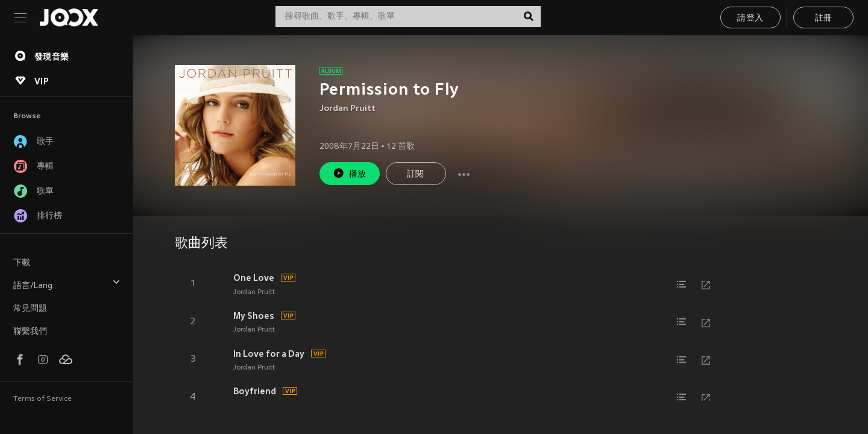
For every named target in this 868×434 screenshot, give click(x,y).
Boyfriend (255, 391)
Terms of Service (42, 399)
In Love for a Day (269, 354)
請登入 (750, 18)
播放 (350, 173)
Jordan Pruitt (348, 109)
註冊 (824, 18)
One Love (254, 278)
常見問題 (30, 309)
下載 (22, 263)
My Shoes (254, 316)
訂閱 (416, 175)
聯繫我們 (30, 332)
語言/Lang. (67, 284)
